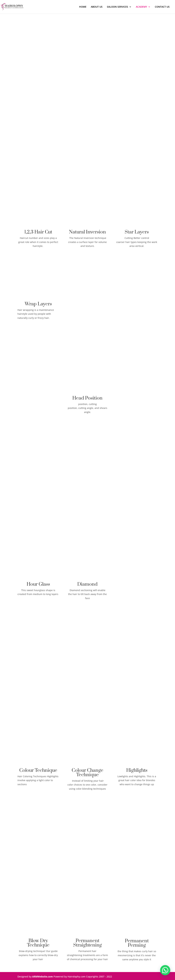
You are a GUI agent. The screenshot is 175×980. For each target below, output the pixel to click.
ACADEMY (141, 7)
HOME (83, 7)
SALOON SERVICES (117, 7)
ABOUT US (97, 7)
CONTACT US (162, 7)
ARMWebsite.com (43, 977)
